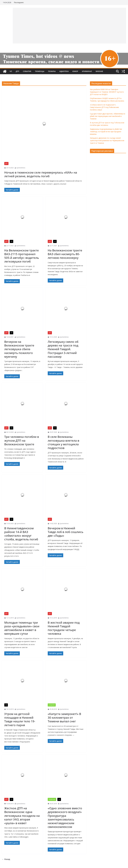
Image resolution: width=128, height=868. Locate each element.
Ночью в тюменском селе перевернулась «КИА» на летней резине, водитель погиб (41, 174)
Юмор (75, 71)
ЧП (11, 71)
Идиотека (64, 71)
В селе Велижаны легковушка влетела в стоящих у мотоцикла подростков (63, 442)
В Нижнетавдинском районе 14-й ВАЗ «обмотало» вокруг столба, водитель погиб (21, 534)
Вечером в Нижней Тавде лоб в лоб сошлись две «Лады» (65, 532)
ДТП (17, 71)
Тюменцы (40, 71)
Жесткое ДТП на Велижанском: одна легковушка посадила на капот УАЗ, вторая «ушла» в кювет (22, 816)
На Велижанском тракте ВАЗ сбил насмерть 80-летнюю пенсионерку (65, 254)
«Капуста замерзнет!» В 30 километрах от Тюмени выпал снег (64, 718)
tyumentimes (21, 168)
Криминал (87, 71)
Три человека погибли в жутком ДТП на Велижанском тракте (22, 440)
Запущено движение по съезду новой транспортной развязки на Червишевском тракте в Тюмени (107, 140)
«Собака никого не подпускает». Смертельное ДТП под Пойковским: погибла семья (104, 107)
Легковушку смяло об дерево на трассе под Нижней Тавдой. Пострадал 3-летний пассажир (63, 349)
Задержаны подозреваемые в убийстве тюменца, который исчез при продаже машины (106, 132)
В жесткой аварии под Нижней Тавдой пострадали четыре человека (64, 628)
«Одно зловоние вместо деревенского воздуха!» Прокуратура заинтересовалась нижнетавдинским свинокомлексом (65, 817)
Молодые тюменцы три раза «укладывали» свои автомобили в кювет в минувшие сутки (22, 628)
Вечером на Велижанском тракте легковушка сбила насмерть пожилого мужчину (19, 349)
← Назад (6, 859)
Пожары (52, 71)
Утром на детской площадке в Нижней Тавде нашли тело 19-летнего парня (20, 719)
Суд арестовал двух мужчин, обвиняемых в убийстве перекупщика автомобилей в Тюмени (108, 116)
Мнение (99, 71)
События (27, 71)
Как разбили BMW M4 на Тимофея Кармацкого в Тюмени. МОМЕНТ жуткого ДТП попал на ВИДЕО (107, 92)
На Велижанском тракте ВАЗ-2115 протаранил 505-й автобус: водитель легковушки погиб (22, 256)
